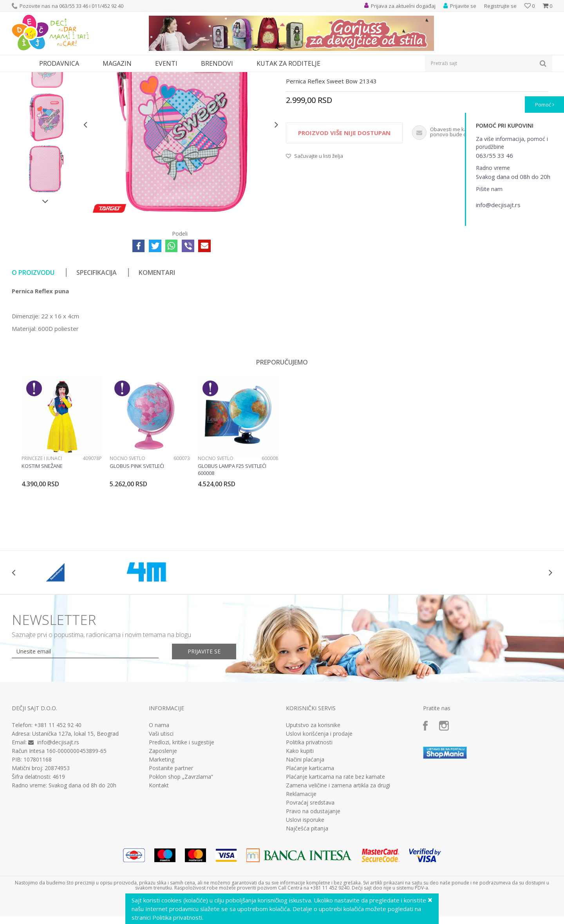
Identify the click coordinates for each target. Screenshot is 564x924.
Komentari (157, 345)
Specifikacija (97, 345)
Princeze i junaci (42, 530)
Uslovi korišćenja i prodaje (319, 806)
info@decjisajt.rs (58, 814)
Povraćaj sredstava (310, 875)
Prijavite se (204, 723)
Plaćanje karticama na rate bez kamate (335, 849)
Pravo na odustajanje (313, 883)
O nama (159, 797)
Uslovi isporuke (305, 892)
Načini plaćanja (305, 832)
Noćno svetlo (127, 530)
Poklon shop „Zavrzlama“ (181, 849)
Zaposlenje (163, 823)
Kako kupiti (300, 823)
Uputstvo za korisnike (313, 797)
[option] (46, 137)
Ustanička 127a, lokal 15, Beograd (75, 806)
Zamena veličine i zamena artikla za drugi (338, 857)
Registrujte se (500, 6)
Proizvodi (48, 77)
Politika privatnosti (309, 814)
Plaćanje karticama (310, 840)
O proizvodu (33, 345)
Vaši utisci (161, 806)
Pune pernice (123, 77)
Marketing (162, 832)
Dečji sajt (22, 77)
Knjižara (73, 77)
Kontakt (159, 857)
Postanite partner (171, 840)
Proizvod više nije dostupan (344, 205)
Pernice (95, 77)
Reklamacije (301, 866)
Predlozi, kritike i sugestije (182, 814)
